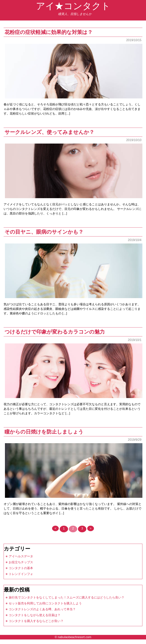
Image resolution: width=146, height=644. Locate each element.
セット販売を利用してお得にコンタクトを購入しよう (45, 603)
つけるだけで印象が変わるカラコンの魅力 (55, 332)
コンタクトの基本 (21, 568)
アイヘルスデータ (21, 556)
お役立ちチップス (21, 562)
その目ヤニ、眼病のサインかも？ (44, 232)
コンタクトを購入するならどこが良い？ (36, 621)
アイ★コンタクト (73, 6)
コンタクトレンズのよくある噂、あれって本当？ (42, 609)
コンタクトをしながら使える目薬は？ (35, 615)
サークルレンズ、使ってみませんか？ (49, 132)
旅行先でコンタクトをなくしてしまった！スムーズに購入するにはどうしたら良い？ (67, 597)
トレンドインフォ (21, 574)
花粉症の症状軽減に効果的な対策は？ (49, 32)
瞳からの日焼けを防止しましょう (44, 432)
